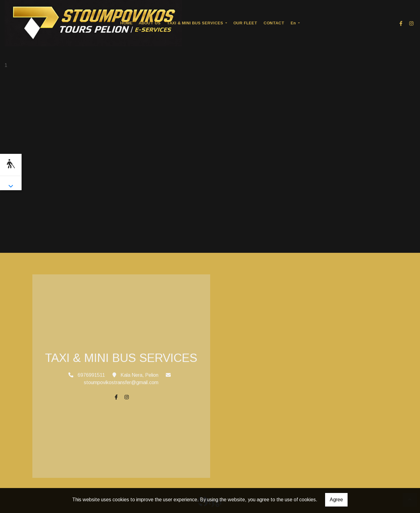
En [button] (294, 23)
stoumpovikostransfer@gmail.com (121, 382)
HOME (126, 23)
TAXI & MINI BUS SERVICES (196, 23)
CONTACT (274, 23)
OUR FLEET (245, 23)
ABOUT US (150, 23)
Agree (336, 500)
